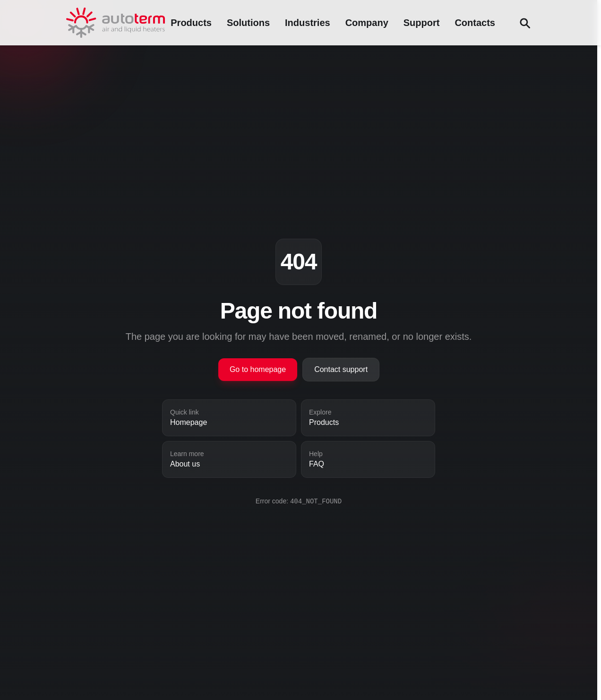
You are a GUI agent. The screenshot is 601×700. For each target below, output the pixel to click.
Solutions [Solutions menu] (248, 23)
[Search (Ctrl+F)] (524, 23)
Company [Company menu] (367, 23)
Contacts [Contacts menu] (475, 23)
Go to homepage (258, 369)
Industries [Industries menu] (308, 23)
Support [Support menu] (422, 23)
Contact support (341, 369)
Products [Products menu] (191, 23)
